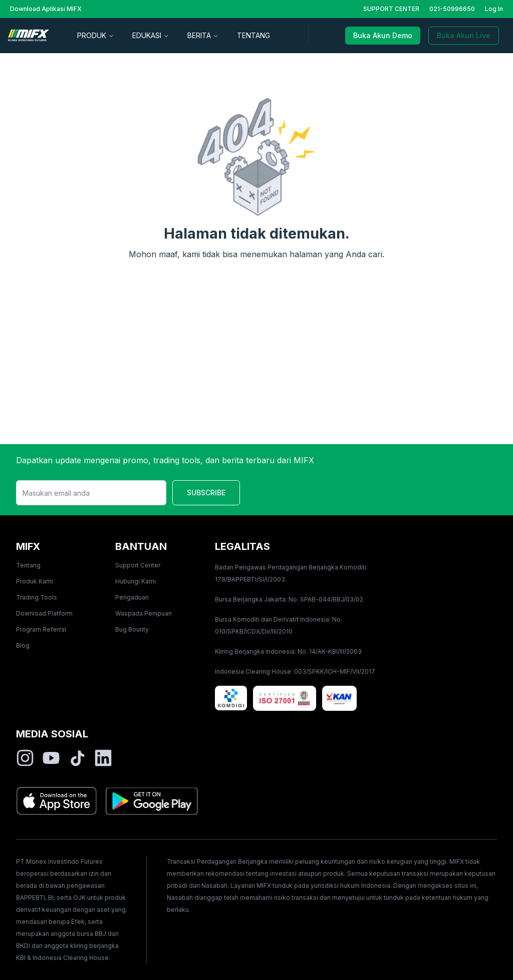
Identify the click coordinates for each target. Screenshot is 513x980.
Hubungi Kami (136, 581)
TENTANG (253, 35)
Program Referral (41, 629)
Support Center (138, 565)
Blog (23, 645)
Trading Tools (37, 597)
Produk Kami (35, 581)
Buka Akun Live (464, 35)
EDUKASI (151, 35)
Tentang (28, 565)
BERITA (203, 35)
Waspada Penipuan (144, 613)
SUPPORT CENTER (391, 9)
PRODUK (96, 35)
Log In (494, 9)
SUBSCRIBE (206, 493)
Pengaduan (132, 597)
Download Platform (44, 613)
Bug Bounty (132, 629)
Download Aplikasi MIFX (46, 9)
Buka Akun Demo (383, 35)
